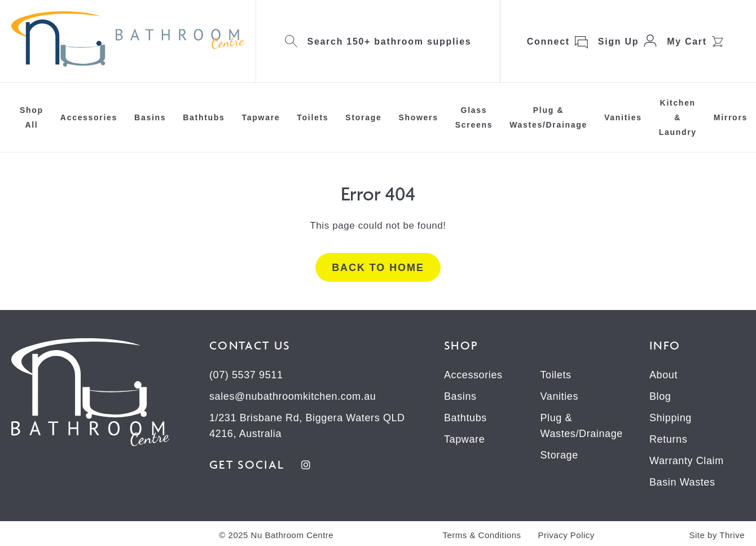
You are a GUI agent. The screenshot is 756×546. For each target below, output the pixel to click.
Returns (668, 439)
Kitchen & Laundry (678, 117)
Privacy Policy (566, 535)
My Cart (687, 42)
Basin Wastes (682, 482)
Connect (548, 42)
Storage (363, 117)
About (663, 375)
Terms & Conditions (482, 535)
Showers (418, 117)
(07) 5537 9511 (246, 375)
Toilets (313, 117)
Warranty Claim (687, 461)
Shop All (32, 117)
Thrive (732, 535)
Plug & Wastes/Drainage (548, 117)
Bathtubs (204, 117)
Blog (660, 396)
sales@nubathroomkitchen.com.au (293, 396)
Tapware (261, 117)
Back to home (378, 268)
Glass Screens (474, 117)
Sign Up (618, 42)
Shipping (671, 418)
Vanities (623, 117)
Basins (150, 117)
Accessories (89, 117)
